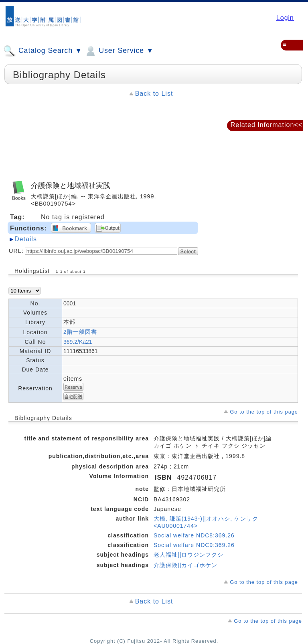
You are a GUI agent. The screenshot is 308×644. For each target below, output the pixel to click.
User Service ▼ (119, 51)
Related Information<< (266, 125)
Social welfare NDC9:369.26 (194, 545)
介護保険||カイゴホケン (185, 565)
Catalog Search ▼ (43, 51)
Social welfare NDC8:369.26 (194, 535)
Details (26, 239)
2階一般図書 (80, 332)
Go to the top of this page (264, 412)
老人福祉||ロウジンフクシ (188, 555)
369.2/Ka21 (78, 342)
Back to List (154, 94)
